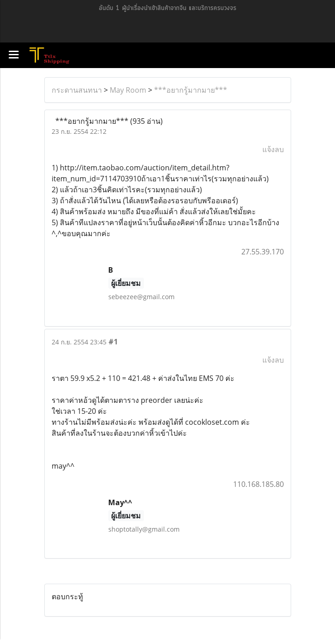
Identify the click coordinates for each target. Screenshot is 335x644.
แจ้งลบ (273, 149)
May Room (128, 90)
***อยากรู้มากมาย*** (191, 90)
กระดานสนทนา (77, 90)
